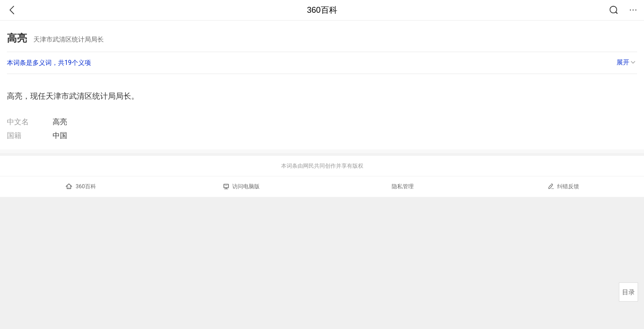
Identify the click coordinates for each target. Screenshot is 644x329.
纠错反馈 (563, 186)
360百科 (322, 10)
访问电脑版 (242, 186)
